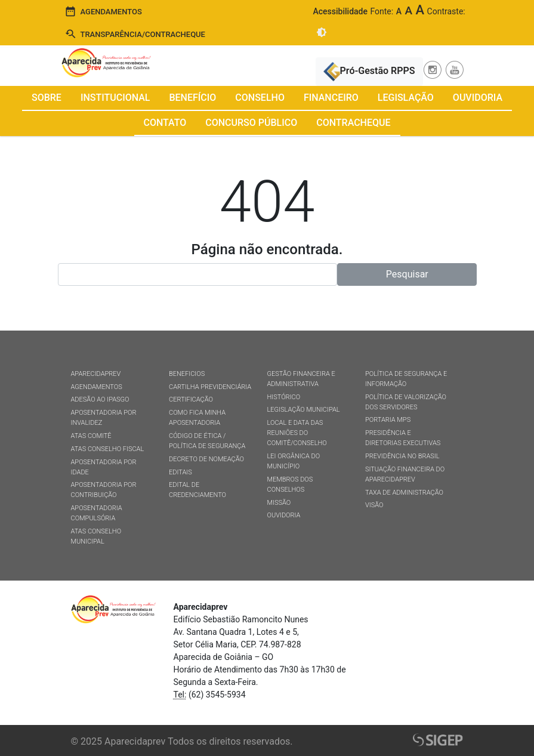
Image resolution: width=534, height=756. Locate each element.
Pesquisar (407, 274)
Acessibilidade (340, 11)
